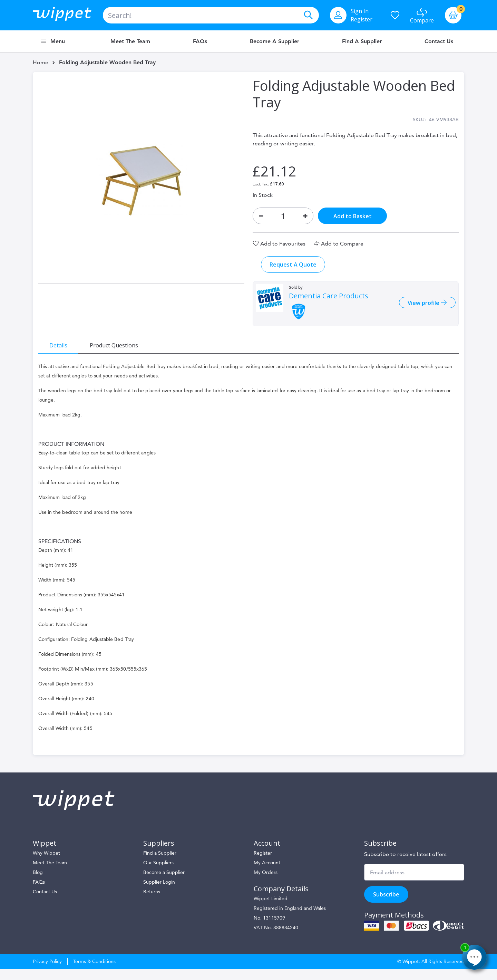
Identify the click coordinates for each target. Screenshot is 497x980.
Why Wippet (46, 864)
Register (362, 19)
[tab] (64, 350)
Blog (38, 883)
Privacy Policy (47, 972)
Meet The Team (50, 874)
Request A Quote (293, 270)
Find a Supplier (362, 41)
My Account (267, 874)
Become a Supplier (275, 41)
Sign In (360, 11)
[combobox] (211, 15)
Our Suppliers (158, 874)
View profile (419, 308)
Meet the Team (130, 41)
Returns (152, 903)
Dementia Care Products (329, 301)
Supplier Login (159, 893)
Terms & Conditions (94, 972)
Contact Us (439, 41)
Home (41, 62)
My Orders (266, 883)
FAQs (200, 41)
